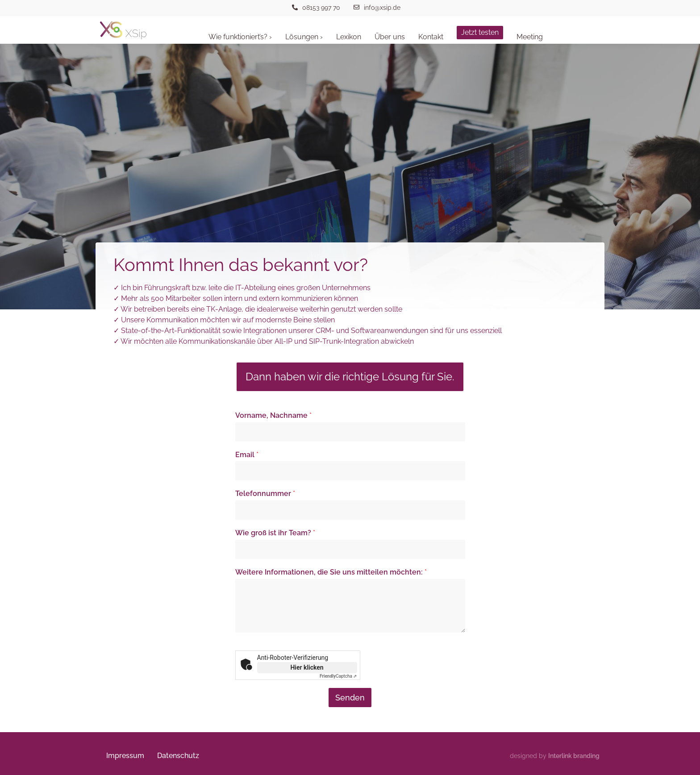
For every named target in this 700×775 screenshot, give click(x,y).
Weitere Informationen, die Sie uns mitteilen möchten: (331, 572)
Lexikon (349, 37)
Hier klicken (307, 667)
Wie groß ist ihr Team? (275, 533)
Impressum (126, 756)
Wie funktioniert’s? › (240, 37)
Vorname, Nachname (273, 415)
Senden (350, 698)
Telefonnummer (265, 494)
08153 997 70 (321, 8)
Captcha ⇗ (338, 676)
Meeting (530, 37)
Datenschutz (179, 756)
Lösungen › (304, 37)
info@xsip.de (382, 8)
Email (247, 455)
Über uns (390, 37)
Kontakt (431, 37)
